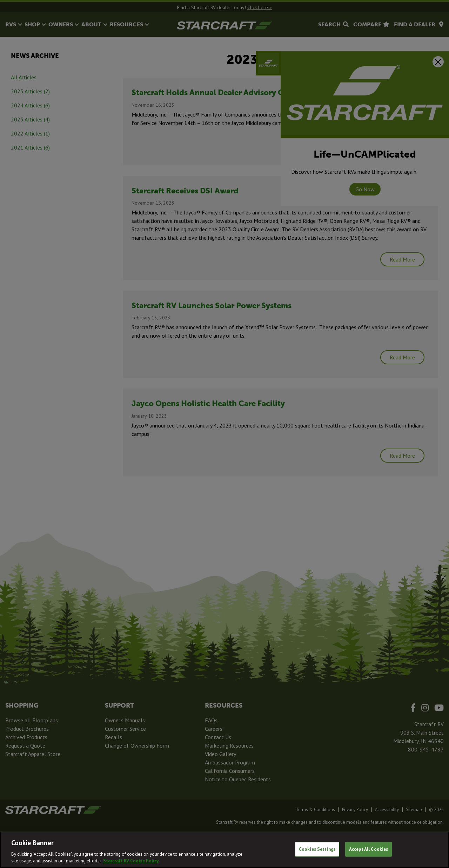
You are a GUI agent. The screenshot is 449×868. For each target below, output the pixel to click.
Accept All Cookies (368, 849)
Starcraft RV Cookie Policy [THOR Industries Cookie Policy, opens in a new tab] (131, 861)
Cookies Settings (317, 849)
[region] (224, 850)
